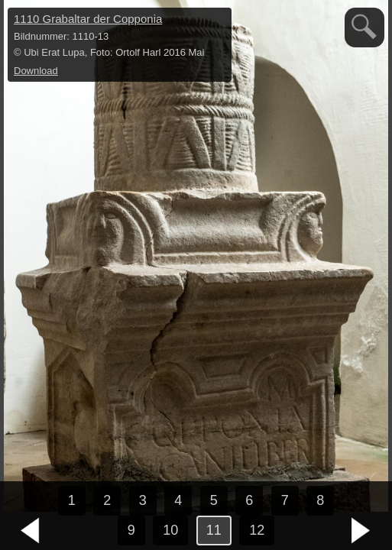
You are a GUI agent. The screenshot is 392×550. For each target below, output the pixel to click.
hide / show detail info (218, 21)
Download (36, 71)
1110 (88, 19)
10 (170, 530)
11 (214, 530)
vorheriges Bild (31, 531)
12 (257, 530)
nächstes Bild (361, 531)
